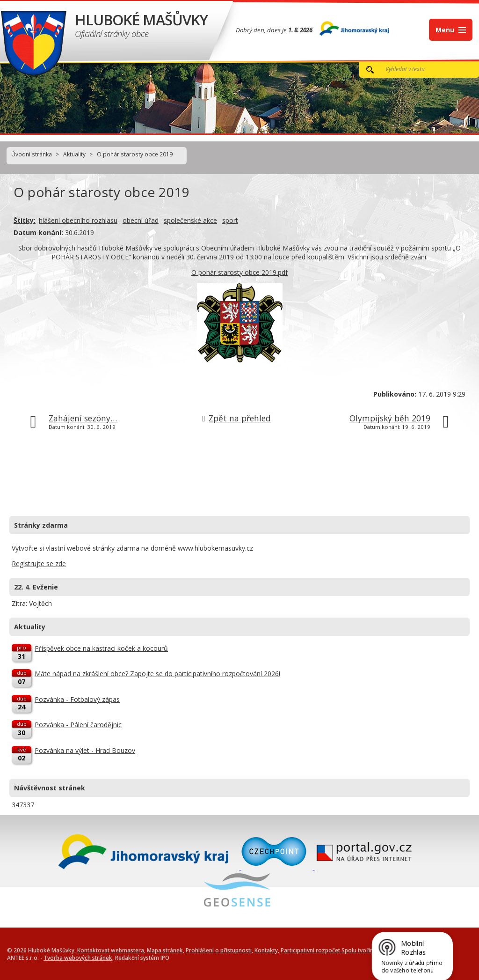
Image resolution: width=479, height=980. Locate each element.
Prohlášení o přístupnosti (219, 950)
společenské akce (190, 220)
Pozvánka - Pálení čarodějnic (78, 725)
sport (230, 220)
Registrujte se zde (39, 564)
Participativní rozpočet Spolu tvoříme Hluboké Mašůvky (353, 950)
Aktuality (74, 154)
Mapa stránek (165, 950)
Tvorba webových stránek (78, 958)
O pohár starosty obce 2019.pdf (239, 272)
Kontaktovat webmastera (111, 950)
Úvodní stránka (32, 154)
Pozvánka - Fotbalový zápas (77, 699)
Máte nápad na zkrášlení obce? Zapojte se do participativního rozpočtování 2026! (157, 674)
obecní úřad (141, 220)
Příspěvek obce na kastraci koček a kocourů (101, 648)
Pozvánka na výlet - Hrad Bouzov (85, 750)
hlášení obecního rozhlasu (78, 220)
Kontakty (266, 950)
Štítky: (25, 220)
